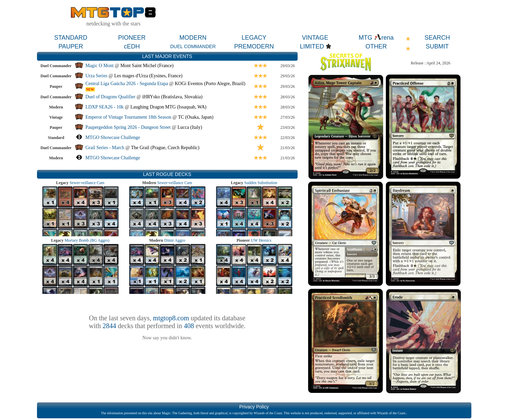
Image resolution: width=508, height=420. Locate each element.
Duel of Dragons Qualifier (110, 97)
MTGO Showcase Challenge (113, 137)
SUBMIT (437, 46)
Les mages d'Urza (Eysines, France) (148, 76)
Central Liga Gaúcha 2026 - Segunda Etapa (127, 84)
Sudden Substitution (261, 183)
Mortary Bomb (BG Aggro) (87, 240)
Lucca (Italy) (190, 127)
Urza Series (97, 76)
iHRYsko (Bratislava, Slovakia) (172, 97)
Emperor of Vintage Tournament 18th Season (128, 117)
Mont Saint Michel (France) (147, 66)
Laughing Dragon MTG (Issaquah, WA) (168, 107)
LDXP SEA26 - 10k (105, 107)
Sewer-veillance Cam (87, 183)
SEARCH (437, 38)
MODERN (193, 38)
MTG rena (376, 38)
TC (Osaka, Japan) (196, 117)
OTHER (376, 46)
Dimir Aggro (175, 240)
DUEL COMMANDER (193, 46)
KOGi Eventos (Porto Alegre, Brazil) (210, 84)
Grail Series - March (105, 148)
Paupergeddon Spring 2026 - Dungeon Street (128, 127)
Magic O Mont (100, 66)
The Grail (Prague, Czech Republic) (165, 148)
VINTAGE (315, 38)
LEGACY (254, 38)
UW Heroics (261, 240)
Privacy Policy (254, 407)
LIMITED (312, 46)
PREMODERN (254, 46)
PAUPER (71, 46)
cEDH (132, 46)
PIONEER (132, 38)
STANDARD (71, 38)
